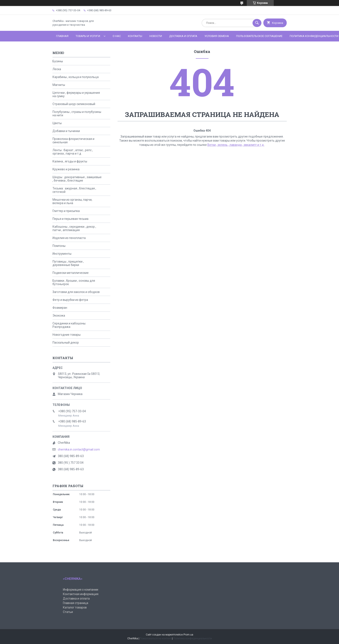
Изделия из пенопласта (69, 238)
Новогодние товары (67, 335)
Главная (62, 36)
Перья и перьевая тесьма (70, 219)
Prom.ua (188, 635)
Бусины (58, 61)
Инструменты (62, 254)
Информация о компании (81, 590)
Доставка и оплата (183, 36)
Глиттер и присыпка (66, 211)
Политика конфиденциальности (193, 638)
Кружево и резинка (66, 169)
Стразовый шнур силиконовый (74, 104)
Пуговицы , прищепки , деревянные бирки (68, 263)
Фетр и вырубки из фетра (70, 300)
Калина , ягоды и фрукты (70, 161)
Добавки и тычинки (66, 131)
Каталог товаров (75, 607)
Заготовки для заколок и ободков (76, 292)
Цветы (57, 123)
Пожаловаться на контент (156, 638)
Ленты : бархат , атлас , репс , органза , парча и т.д (73, 152)
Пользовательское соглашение (259, 36)
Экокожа (59, 316)
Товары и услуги (88, 36)
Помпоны (59, 246)
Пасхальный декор (66, 343)
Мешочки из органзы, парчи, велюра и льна (72, 201)
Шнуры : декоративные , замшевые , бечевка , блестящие (77, 179)
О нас (117, 36)
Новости (156, 36)
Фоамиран (60, 308)
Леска (57, 69)
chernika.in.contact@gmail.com (79, 449)
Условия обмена (217, 36)
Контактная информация (81, 594)
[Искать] (257, 23)
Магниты (59, 85)
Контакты (135, 36)
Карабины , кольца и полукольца (76, 77)
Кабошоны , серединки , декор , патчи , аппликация (74, 228)
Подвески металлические (71, 273)
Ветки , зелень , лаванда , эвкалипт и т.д (236, 145)
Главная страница (76, 603)
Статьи (68, 612)
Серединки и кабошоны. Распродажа (69, 325)
